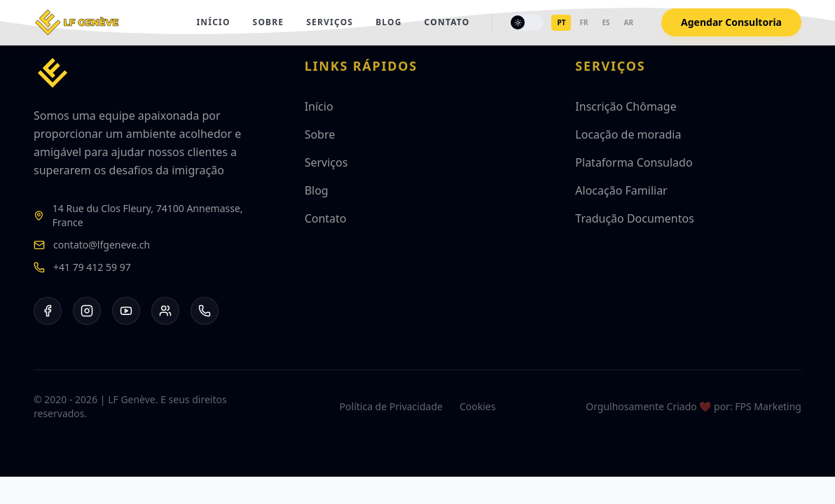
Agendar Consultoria (731, 22)
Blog (388, 22)
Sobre (269, 22)
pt (561, 22)
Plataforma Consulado (634, 162)
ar (629, 22)
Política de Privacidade (391, 406)
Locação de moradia (628, 134)
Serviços (330, 22)
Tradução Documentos (635, 218)
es (606, 22)
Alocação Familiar (621, 190)
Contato (447, 22)
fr (584, 22)
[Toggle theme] (526, 22)
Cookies (477, 406)
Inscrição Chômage (626, 106)
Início (213, 22)
